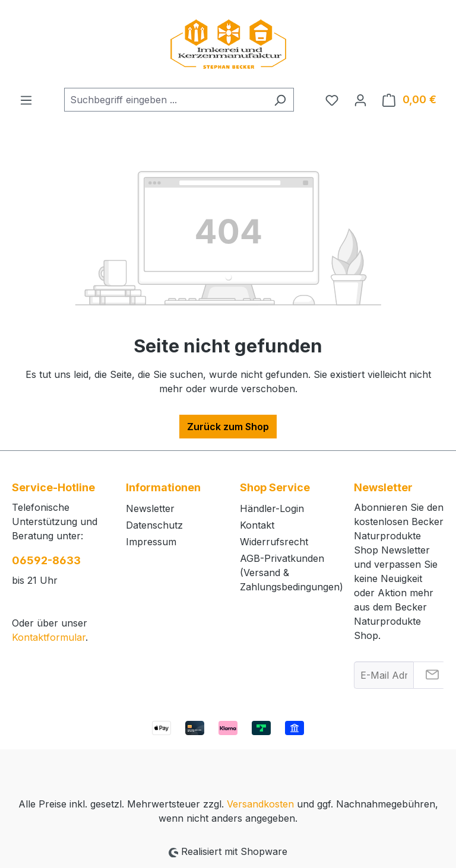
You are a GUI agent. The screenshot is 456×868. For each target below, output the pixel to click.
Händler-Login (272, 508)
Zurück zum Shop (228, 427)
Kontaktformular (49, 637)
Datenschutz (154, 525)
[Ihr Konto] (360, 100)
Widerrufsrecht (274, 542)
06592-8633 (46, 560)
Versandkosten (260, 804)
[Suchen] (280, 100)
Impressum (151, 542)
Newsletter (150, 508)
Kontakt (257, 525)
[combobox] (165, 100)
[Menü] (26, 100)
